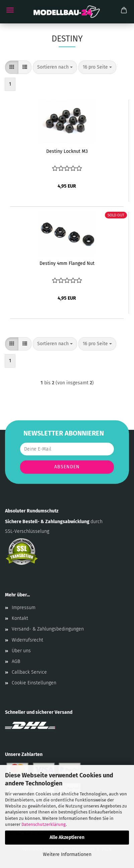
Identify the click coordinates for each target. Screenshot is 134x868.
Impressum (24, 608)
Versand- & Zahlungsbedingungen (48, 629)
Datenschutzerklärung (44, 824)
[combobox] (55, 67)
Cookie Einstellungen (34, 683)
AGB (16, 661)
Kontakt (20, 618)
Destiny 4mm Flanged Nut (67, 263)
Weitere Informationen (67, 854)
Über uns (21, 651)
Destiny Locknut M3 (67, 151)
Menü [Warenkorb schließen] (10, 10)
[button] (12, 67)
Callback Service (29, 672)
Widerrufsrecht (27, 640)
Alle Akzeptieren (67, 837)
